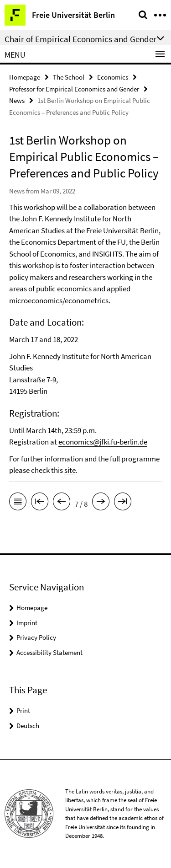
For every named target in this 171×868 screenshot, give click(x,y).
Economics (113, 77)
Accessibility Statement (49, 652)
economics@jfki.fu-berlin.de (103, 442)
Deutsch (28, 726)
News (17, 100)
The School (69, 77)
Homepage (25, 77)
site (70, 470)
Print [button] (23, 710)
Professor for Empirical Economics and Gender (74, 89)
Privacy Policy (36, 637)
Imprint (27, 623)
